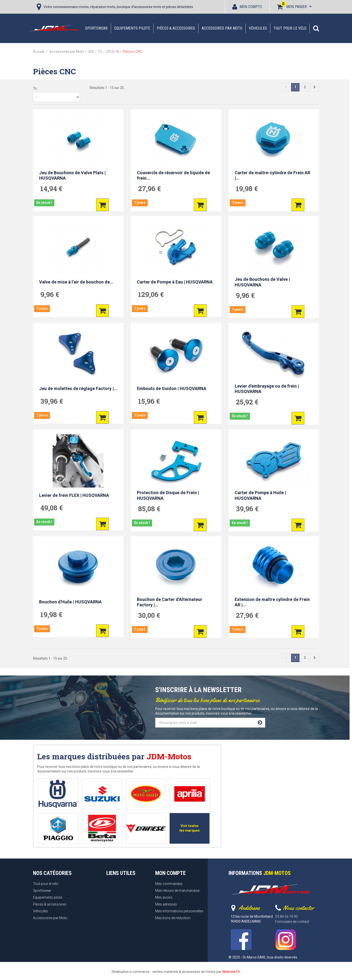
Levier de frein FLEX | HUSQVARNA (74, 495)
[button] (316, 28)
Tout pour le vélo (290, 28)
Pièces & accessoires (176, 28)
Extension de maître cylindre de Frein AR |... (272, 602)
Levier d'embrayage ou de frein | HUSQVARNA (267, 389)
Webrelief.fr (231, 972)
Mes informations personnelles (179, 911)
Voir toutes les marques (190, 828)
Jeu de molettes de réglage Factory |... (78, 388)
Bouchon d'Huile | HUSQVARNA (70, 602)
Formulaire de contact (292, 922)
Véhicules (258, 28)
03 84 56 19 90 (286, 916)
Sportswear (96, 28)
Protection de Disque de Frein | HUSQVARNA (168, 495)
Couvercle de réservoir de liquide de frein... (173, 175)
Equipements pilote (132, 28)
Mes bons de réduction (173, 918)
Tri (35, 88)
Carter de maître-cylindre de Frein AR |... (272, 175)
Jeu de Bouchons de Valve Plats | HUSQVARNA (72, 175)
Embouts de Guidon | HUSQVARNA (172, 388)
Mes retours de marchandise (177, 891)
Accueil (39, 52)
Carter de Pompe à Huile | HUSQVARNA (260, 495)
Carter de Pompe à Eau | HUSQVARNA (175, 282)
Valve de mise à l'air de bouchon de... (76, 282)
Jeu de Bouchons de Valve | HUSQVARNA (262, 282)
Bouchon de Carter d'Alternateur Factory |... (170, 602)
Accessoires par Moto (222, 28)
